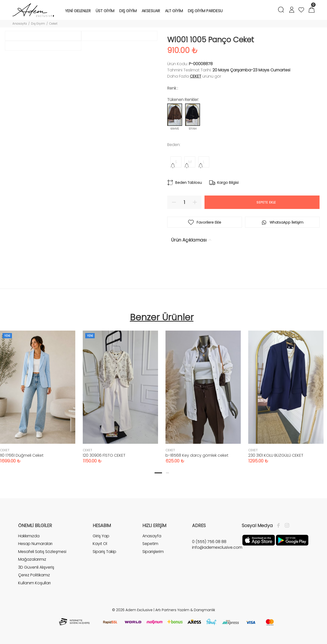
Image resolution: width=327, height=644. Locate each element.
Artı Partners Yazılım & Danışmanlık (185, 614)
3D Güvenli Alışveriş (36, 571)
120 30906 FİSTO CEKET (104, 459)
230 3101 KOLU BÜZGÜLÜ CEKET (276, 459)
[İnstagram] (286, 529)
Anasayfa (20, 24)
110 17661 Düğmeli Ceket (22, 459)
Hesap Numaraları (35, 548)
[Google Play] (292, 544)
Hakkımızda (29, 540)
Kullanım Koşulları (34, 587)
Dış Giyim (38, 24)
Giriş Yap (101, 540)
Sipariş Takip (104, 555)
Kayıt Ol (100, 548)
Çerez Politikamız (34, 579)
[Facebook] (280, 529)
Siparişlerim (153, 555)
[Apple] (259, 544)
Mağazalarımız (32, 563)
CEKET (196, 76)
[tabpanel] (120, 396)
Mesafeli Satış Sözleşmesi (42, 555)
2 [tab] (167, 477)
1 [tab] (158, 477)
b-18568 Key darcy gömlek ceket (197, 459)
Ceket (53, 24)
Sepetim (150, 548)
